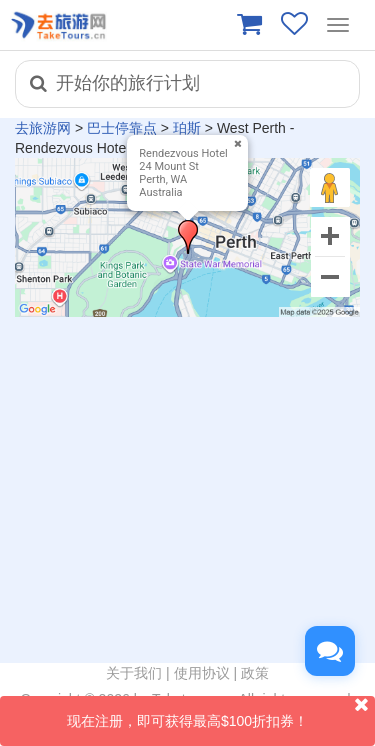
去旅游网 (43, 128)
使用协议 (202, 673)
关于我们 (134, 673)
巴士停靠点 (122, 128)
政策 (255, 673)
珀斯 (187, 128)
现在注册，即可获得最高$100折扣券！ (221, 712)
